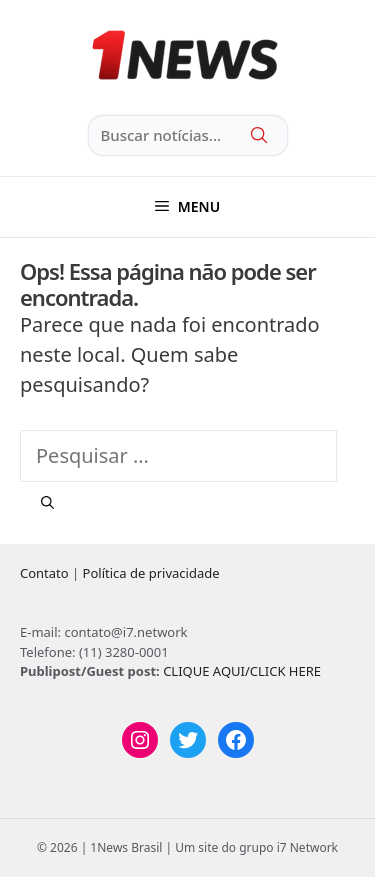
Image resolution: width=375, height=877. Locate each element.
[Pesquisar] (47, 503)
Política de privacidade (151, 573)
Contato (44, 573)
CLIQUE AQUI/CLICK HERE (242, 671)
